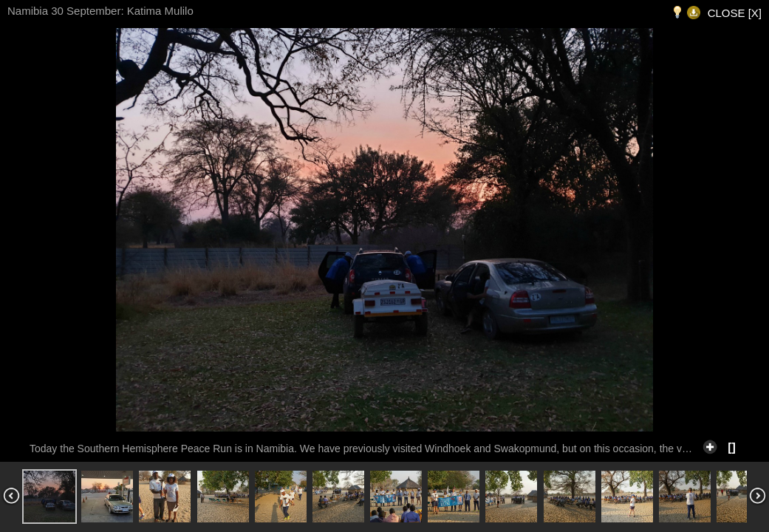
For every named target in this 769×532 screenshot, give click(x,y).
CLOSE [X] (735, 13)
